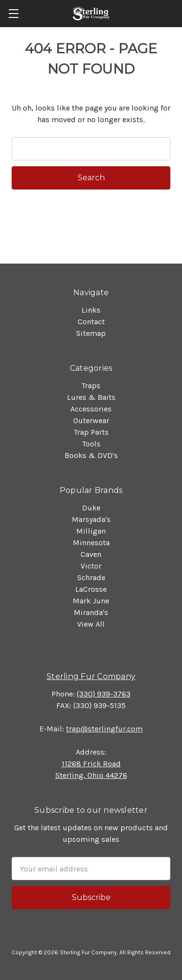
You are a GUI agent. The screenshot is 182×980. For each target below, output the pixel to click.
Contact (91, 322)
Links (91, 310)
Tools (91, 444)
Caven (91, 554)
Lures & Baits (91, 397)
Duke (91, 508)
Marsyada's (91, 519)
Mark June (91, 601)
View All (91, 624)
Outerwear (91, 420)
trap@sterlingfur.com (104, 729)
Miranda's (91, 612)
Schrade (91, 577)
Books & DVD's (91, 455)
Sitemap (91, 333)
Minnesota (91, 543)
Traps (91, 386)
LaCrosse (91, 589)
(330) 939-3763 (104, 694)
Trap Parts (91, 432)
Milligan (91, 531)
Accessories (91, 409)
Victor (91, 566)
